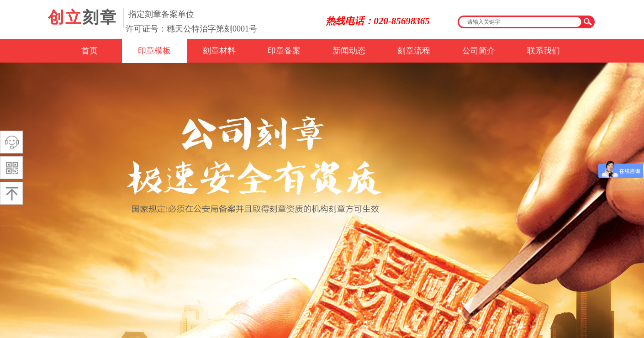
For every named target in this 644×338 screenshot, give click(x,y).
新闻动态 (349, 51)
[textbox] (520, 22)
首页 (90, 51)
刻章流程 (414, 51)
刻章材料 (219, 51)
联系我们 (544, 51)
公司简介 (479, 51)
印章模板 (154, 51)
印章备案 (284, 51)
